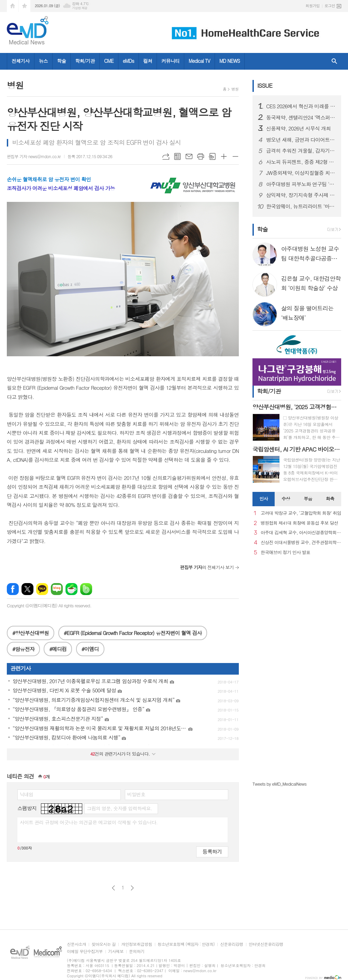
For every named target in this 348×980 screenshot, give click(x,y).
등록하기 (212, 851)
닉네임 (26, 794)
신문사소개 (76, 944)
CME (109, 61)
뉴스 (43, 61)
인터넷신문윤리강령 (266, 944)
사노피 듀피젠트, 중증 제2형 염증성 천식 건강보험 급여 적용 (301, 162)
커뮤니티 (170, 61)
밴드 (86, 589)
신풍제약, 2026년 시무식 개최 (298, 128)
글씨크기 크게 (224, 156)
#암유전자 (23, 649)
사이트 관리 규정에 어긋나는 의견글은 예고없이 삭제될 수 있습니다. (89, 822)
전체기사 (21, 61)
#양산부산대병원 (31, 633)
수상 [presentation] (286, 499)
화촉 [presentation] (330, 499)
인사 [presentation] (263, 499)
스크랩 (212, 156)
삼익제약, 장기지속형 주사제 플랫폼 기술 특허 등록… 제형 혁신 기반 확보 (301, 195)
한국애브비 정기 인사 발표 (285, 553)
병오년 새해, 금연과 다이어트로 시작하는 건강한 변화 (301, 140)
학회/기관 (85, 61)
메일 (189, 156)
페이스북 (13, 589)
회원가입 (313, 6)
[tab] (264, 499)
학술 (61, 61)
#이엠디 (90, 649)
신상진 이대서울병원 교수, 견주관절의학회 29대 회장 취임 (301, 543)
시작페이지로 (13, 6)
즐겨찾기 (25, 6)
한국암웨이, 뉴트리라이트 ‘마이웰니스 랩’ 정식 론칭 (301, 206)
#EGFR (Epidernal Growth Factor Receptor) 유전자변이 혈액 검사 (133, 633)
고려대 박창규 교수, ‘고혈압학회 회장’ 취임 (301, 513)
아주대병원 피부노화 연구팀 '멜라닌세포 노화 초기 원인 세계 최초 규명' (301, 184)
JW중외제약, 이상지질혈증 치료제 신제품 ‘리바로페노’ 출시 (301, 173)
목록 (177, 156)
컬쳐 (148, 61)
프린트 (201, 156)
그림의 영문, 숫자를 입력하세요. (119, 808)
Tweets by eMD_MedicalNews (279, 784)
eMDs (128, 61)
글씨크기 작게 (235, 156)
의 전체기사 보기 (207, 567)
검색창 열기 (334, 61)
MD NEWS (230, 61)
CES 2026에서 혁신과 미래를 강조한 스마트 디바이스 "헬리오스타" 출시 (301, 106)
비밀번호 (136, 794)
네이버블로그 (57, 589)
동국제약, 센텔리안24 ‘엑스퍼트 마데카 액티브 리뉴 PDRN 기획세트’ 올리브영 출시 (301, 118)
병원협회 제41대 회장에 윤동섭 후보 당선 (299, 523)
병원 (235, 89)
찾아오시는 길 (104, 944)
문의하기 (137, 951)
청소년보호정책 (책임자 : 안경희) (186, 944)
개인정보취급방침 (136, 944)
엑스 (27, 589)
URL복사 (166, 156)
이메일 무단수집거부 (85, 951)
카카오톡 (42, 589)
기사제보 (116, 951)
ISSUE (265, 85)
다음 (132, 888)
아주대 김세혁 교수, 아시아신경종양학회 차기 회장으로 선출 (301, 533)
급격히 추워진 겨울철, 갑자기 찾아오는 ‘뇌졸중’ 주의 (301, 151)
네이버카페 (71, 589)
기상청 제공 (80, 8)
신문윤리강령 (232, 944)
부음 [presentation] (308, 499)
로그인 (330, 6)
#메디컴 (58, 649)
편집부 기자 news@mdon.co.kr (34, 156)
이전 (113, 888)
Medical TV (199, 61)
